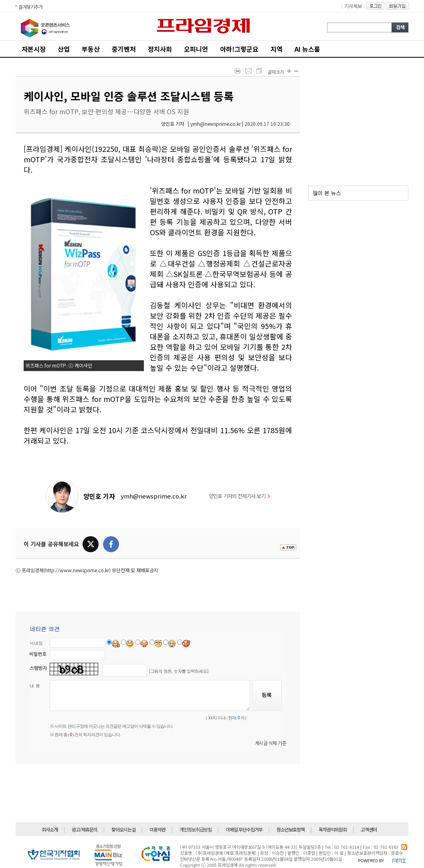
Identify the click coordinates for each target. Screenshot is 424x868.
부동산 (91, 49)
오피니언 (196, 49)
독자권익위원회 (333, 829)
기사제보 (353, 6)
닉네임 (36, 643)
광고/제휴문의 (85, 829)
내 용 (35, 685)
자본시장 (34, 49)
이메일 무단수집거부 (244, 829)
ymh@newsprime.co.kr (154, 496)
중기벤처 (124, 49)
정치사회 (160, 49)
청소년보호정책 (291, 829)
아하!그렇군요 (239, 49)
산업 (64, 49)
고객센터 (369, 829)
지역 (277, 49)
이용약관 (157, 829)
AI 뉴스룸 (307, 49)
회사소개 (50, 829)
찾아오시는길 (123, 829)
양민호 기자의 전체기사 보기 (239, 496)
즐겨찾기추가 (30, 7)
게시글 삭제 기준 (271, 743)
